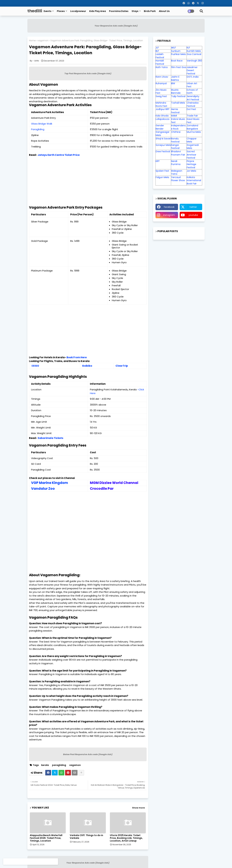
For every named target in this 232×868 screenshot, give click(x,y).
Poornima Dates (119, 11)
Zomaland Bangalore (192, 127)
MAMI (174, 116)
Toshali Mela (178, 103)
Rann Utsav (162, 77)
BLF (157, 51)
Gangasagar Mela (163, 134)
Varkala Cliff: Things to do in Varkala (86, 837)
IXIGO (35, 366)
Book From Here (77, 357)
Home (32, 41)
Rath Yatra (162, 67)
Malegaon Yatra (177, 172)
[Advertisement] (88, 183)
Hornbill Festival (160, 62)
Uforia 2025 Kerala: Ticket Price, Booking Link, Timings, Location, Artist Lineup (126, 838)
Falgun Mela (162, 177)
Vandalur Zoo (43, 489)
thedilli (35, 11)
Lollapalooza (162, 119)
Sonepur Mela (163, 145)
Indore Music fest (178, 121)
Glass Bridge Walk (42, 124)
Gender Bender (160, 127)
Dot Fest (191, 109)
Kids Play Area (98, 11)
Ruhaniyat (161, 83)
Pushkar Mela (178, 54)
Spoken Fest (162, 171)
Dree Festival (163, 151)
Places (61, 11)
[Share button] (81, 773)
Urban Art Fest (192, 85)
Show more (138, 808)
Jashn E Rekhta (175, 78)
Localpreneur (78, 11)
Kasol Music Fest (193, 121)
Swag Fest (161, 96)
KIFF (158, 161)
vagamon (43, 41)
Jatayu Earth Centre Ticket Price (59, 155)
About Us (164, 11)
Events (48, 11)
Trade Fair (193, 116)
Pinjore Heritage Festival (191, 164)
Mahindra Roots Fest (161, 104)
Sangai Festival (175, 147)
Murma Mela (194, 132)
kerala (45, 765)
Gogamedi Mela (193, 147)
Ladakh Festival (160, 56)
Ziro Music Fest (161, 91)
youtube (193, 215)
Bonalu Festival (175, 140)
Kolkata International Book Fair (194, 180)
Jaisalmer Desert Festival (192, 70)
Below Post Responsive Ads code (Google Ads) (88, 754)
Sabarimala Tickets (51, 438)
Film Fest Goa (179, 67)
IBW (173, 83)
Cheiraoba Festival (193, 104)
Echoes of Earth (192, 91)
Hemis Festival (175, 111)
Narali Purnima (176, 163)
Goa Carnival (194, 54)
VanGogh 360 (194, 61)
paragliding (59, 765)
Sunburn (176, 51)
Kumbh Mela (194, 51)
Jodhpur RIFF (163, 109)
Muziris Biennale (176, 91)
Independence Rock (179, 127)
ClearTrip (122, 366)
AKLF (174, 48)
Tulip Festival (178, 96)
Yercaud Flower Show (178, 179)
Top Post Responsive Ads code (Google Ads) (88, 73)
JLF (157, 48)
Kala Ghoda (162, 116)
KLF (188, 48)
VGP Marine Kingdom (50, 483)
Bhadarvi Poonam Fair (178, 153)
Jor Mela (191, 171)
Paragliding (38, 129)
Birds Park (150, 11)
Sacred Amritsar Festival (191, 155)
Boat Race (177, 61)
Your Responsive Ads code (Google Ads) (116, 26)
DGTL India (193, 77)
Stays (135, 11)
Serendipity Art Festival (193, 98)
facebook (169, 207)
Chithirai (176, 132)
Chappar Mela (192, 140)
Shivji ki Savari (163, 139)
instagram (169, 215)
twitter (193, 207)
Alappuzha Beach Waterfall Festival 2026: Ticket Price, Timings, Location (46, 838)
